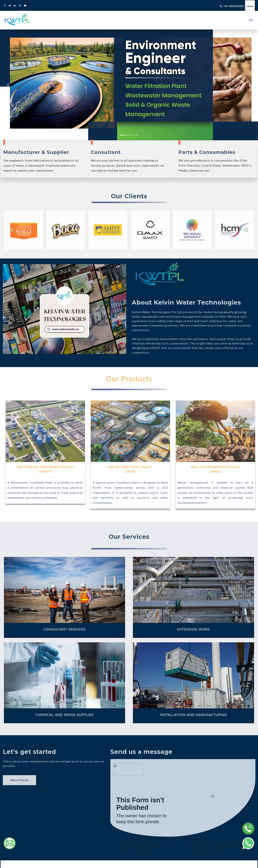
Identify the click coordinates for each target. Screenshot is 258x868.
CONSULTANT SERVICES (65, 629)
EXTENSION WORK (194, 629)
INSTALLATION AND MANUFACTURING (193, 715)
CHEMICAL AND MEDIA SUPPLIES (64, 715)
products (153, 348)
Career (249, 6)
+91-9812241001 (229, 6)
